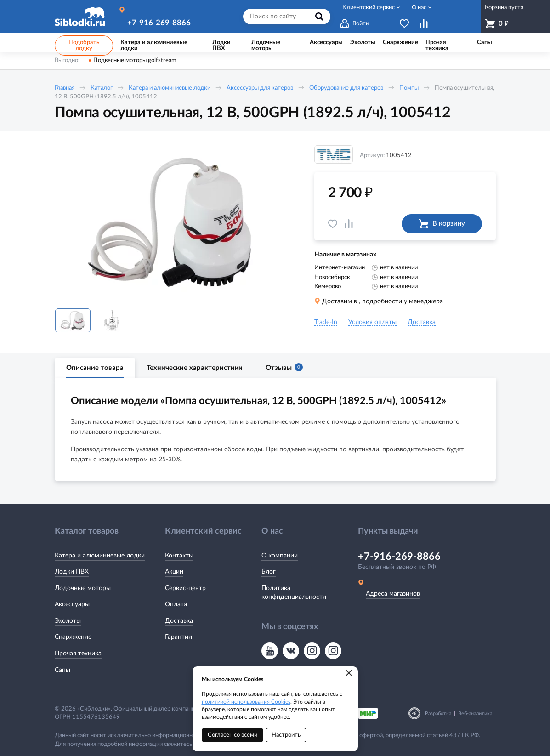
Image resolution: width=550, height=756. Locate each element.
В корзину (442, 224)
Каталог (102, 88)
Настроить (286, 735)
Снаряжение (73, 637)
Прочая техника (78, 654)
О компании (280, 556)
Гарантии (179, 637)
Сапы (62, 670)
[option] (172, 223)
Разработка (438, 713)
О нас (419, 8)
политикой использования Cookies (246, 702)
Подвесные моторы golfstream (135, 60)
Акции (174, 572)
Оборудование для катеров (346, 88)
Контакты (179, 556)
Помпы (409, 88)
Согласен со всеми (232, 735)
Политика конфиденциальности (294, 593)
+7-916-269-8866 (159, 23)
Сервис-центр (185, 588)
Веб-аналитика (475, 713)
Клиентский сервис (369, 8)
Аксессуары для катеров (260, 88)
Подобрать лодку (84, 45)
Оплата (176, 604)
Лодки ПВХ (72, 572)
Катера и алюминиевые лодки (170, 88)
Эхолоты (68, 621)
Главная (65, 88)
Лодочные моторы (83, 588)
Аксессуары (72, 604)
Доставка (179, 621)
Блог (269, 572)
